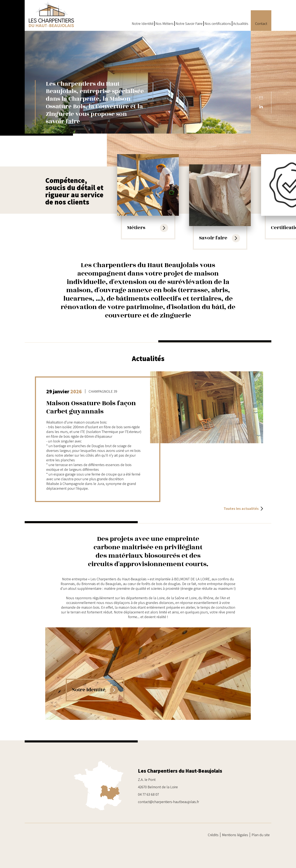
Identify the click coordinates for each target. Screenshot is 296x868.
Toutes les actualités (243, 508)
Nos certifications (218, 24)
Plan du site (261, 835)
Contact (261, 24)
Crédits (213, 835)
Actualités (241, 24)
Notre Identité (143, 24)
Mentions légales (235, 835)
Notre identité (95, 690)
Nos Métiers (164, 24)
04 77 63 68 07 (148, 794)
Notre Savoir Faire (189, 24)
